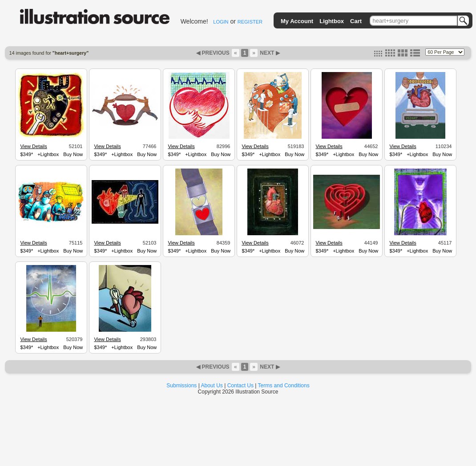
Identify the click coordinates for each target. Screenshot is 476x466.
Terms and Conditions (284, 386)
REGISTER (250, 22)
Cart (356, 21)
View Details (33, 146)
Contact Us (240, 386)
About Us (212, 386)
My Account (297, 21)
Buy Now (73, 154)
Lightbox (332, 21)
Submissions (182, 386)
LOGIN (221, 22)
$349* (26, 154)
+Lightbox (48, 154)
